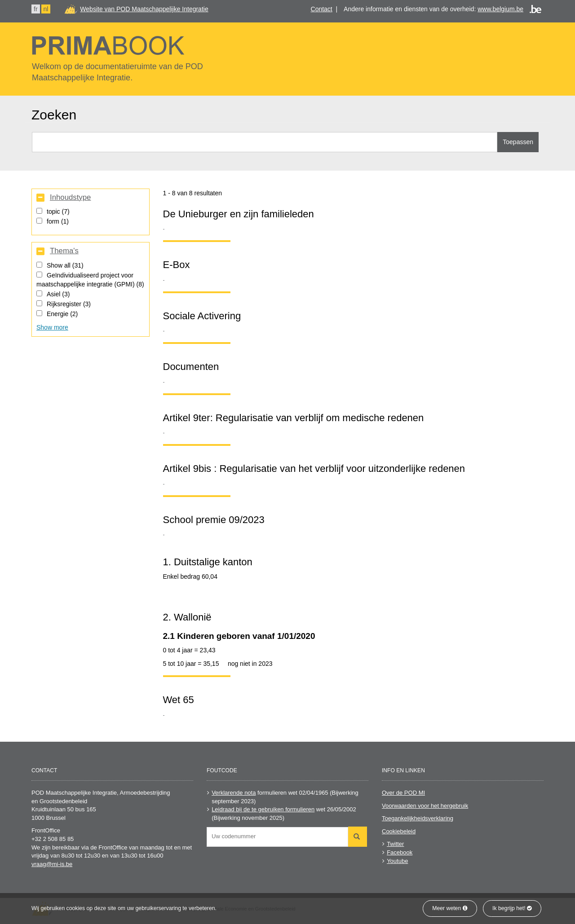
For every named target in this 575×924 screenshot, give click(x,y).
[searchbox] (280, 836)
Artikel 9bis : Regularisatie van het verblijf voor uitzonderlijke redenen (314, 469)
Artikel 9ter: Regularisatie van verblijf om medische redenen (294, 418)
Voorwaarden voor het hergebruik (425, 806)
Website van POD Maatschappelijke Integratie (144, 9)
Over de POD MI (403, 793)
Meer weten (450, 908)
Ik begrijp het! (512, 908)
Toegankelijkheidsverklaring (418, 818)
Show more (52, 327)
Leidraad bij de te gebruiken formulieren (263, 809)
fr (36, 9)
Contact (322, 9)
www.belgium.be (500, 9)
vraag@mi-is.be (52, 864)
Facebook (400, 852)
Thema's (64, 251)
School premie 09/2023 (214, 520)
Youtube (397, 861)
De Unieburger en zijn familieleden (239, 214)
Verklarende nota (234, 793)
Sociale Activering (202, 316)
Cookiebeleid (399, 831)
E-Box (177, 265)
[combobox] (277, 837)
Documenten (191, 367)
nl (46, 9)
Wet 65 (179, 700)
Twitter (395, 844)
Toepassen (518, 142)
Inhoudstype (70, 198)
